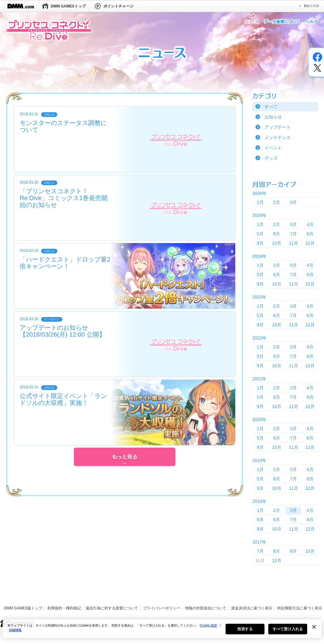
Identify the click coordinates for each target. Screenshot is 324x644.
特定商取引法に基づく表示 (300, 608)
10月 (277, 243)
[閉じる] (314, 631)
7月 (293, 234)
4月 (310, 224)
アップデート (278, 127)
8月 (310, 234)
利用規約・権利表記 (64, 608)
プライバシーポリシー (162, 608)
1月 (260, 202)
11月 (293, 243)
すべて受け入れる (288, 633)
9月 (260, 243)
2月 (277, 202)
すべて (271, 107)
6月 (277, 234)
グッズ (271, 158)
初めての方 (312, 6)
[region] (162, 633)
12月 (310, 243)
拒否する (245, 633)
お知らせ (273, 117)
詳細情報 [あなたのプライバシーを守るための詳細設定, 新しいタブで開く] (15, 634)
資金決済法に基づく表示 (252, 608)
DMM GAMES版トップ (23, 608)
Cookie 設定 (208, 630)
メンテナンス (278, 137)
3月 (293, 202)
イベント (273, 148)
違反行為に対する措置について (112, 608)
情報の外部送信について (206, 608)
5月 (260, 234)
